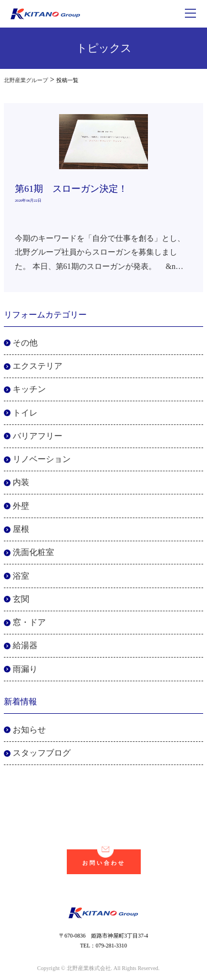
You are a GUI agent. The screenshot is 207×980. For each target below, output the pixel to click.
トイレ (25, 413)
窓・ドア (29, 622)
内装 (21, 482)
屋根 (21, 529)
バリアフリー (38, 436)
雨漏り (25, 669)
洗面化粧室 (33, 552)
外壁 (21, 506)
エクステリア (38, 366)
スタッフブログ (42, 753)
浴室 (21, 576)
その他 (25, 343)
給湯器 (25, 645)
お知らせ (29, 730)
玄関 (21, 599)
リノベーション (42, 459)
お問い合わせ (104, 858)
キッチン (29, 389)
